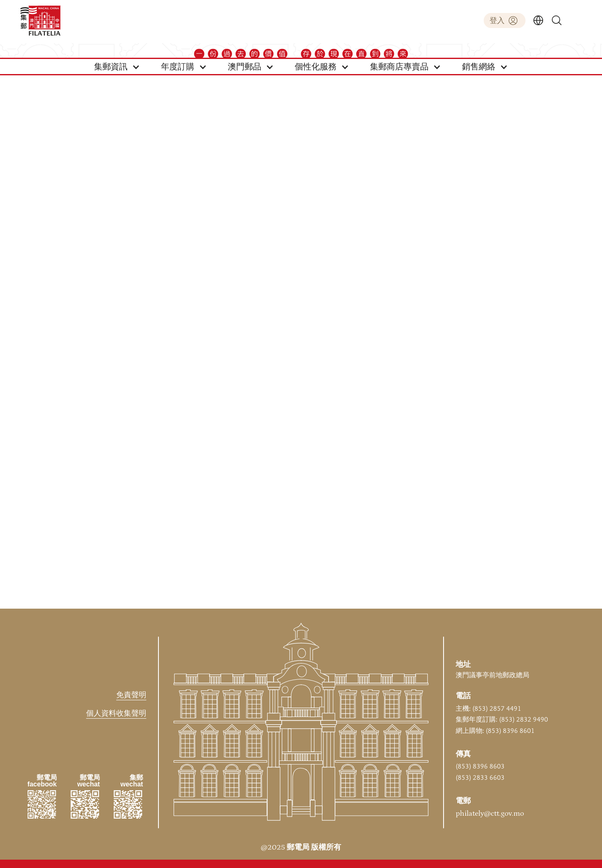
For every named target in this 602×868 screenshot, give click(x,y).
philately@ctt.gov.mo (490, 814)
